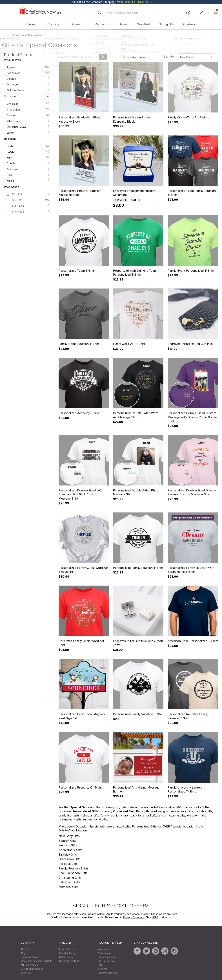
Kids (28, 175)
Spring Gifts (167, 24)
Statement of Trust (69, 961)
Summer (28, 115)
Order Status (104, 953)
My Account (104, 949)
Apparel (28, 67)
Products (53, 24)
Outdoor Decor (28, 90)
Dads (28, 146)
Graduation (191, 24)
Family (28, 152)
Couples (28, 163)
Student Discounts (107, 973)
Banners (28, 79)
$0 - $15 (17, 194)
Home (5, 35)
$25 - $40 (18, 206)
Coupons (103, 969)
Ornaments (28, 84)
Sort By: (169, 57)
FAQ (100, 965)
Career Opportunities (32, 969)
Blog (23, 953)
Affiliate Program (30, 965)
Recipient (101, 24)
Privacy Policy (67, 949)
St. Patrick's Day (28, 127)
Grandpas (28, 169)
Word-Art (144, 24)
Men (28, 158)
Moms (28, 181)
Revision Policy (67, 953)
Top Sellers (29, 24)
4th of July (28, 121)
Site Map (25, 973)
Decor (123, 24)
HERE (155, 917)
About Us (26, 949)
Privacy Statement (134, 917)
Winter (28, 133)
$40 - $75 (18, 212)
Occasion (77, 24)
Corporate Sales (29, 957)
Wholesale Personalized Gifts (36, 961)
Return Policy (66, 957)
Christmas (28, 104)
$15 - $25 (18, 200)
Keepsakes (28, 73)
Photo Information (107, 957)
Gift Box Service (106, 961)
